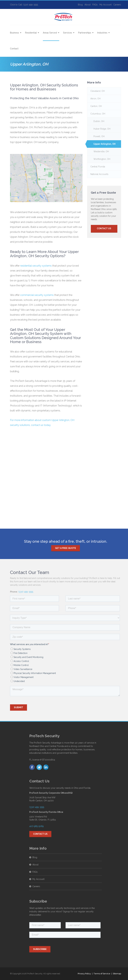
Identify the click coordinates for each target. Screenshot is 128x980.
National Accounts (99, 174)
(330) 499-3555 (26, 592)
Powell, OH (99, 136)
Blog (80, 5)
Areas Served (50, 33)
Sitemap (117, 974)
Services (68, 33)
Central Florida (98, 167)
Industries (102, 33)
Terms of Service (102, 974)
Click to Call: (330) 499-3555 (24, 5)
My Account (105, 5)
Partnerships (85, 33)
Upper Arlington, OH (104, 144)
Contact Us (104, 228)
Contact (14, 49)
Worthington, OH (102, 159)
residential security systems (36, 266)
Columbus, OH (98, 114)
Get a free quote (66, 548)
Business (14, 33)
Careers (117, 5)
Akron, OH (95, 99)
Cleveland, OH (98, 91)
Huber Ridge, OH (102, 129)
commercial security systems (37, 295)
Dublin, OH (99, 121)
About (88, 5)
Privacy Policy (84, 974)
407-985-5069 (36, 826)
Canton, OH (96, 106)
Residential (31, 33)
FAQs (95, 5)
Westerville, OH (101, 151)
